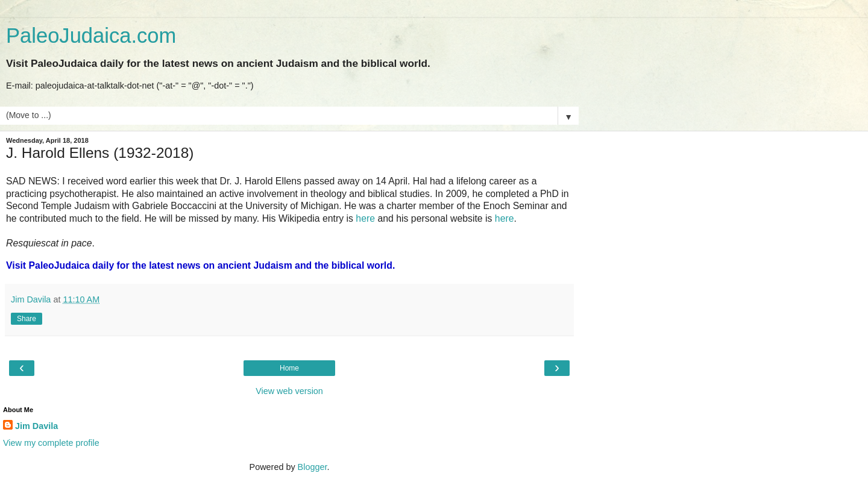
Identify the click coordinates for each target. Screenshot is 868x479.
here (365, 218)
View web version (289, 391)
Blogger (313, 467)
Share (27, 319)
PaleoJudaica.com (91, 36)
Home (289, 368)
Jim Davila (36, 426)
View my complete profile (51, 443)
